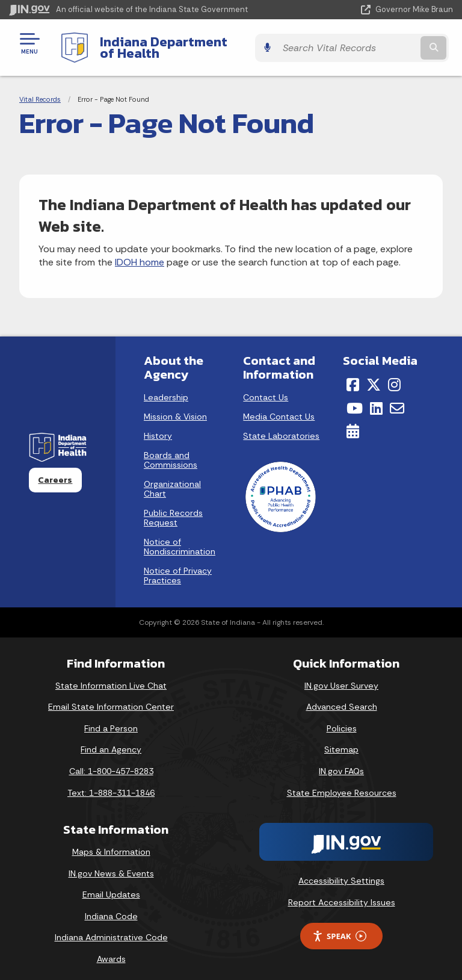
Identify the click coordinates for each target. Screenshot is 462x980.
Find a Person (111, 719)
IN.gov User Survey (341, 676)
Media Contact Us (279, 408)
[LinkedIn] (376, 399)
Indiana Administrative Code (111, 928)
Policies (342, 719)
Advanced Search (342, 698)
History (158, 427)
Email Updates (111, 885)
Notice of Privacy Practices (178, 566)
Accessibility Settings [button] (341, 872)
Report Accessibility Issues (342, 893)
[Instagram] (394, 376)
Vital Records (40, 90)
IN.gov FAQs (341, 762)
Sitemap (341, 740)
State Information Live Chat (111, 676)
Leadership (166, 388)
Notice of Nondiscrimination (180, 538)
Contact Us (266, 388)
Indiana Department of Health (189, 43)
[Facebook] (353, 376)
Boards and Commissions (171, 451)
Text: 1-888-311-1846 (111, 783)
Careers (55, 471)
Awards (111, 950)
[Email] (397, 399)
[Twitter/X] (374, 376)
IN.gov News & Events (111, 864)
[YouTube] (355, 399)
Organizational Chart (172, 480)
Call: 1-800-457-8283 (111, 762)
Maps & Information (111, 843)
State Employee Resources (342, 783)
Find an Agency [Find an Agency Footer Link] (111, 740)
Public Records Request (173, 509)
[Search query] (388, 43)
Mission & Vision (175, 408)
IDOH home (140, 253)
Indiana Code (111, 907)
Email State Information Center (111, 698)
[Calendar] (353, 422)
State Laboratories (281, 427)
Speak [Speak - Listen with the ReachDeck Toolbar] (339, 927)
